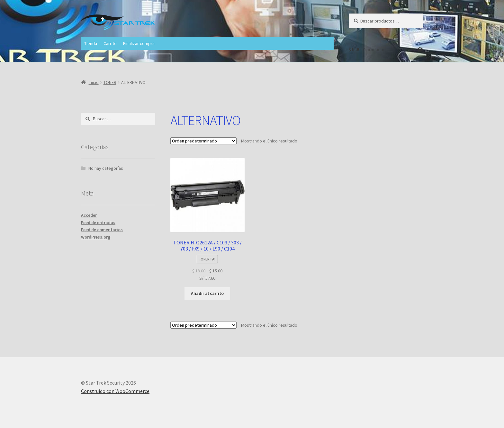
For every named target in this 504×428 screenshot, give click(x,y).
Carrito (110, 43)
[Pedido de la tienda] (203, 141)
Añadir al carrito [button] (207, 293)
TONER (110, 82)
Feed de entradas (98, 223)
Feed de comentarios (102, 230)
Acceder (89, 215)
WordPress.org (96, 237)
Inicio (94, 82)
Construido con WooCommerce (115, 391)
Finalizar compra (139, 43)
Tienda (91, 43)
